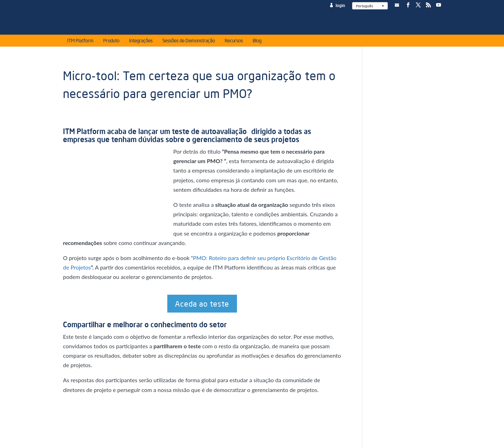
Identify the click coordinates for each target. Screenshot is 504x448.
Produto (111, 42)
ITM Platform (80, 42)
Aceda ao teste (202, 303)
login (340, 5)
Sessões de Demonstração (189, 42)
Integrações (141, 42)
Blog (257, 42)
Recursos (234, 42)
